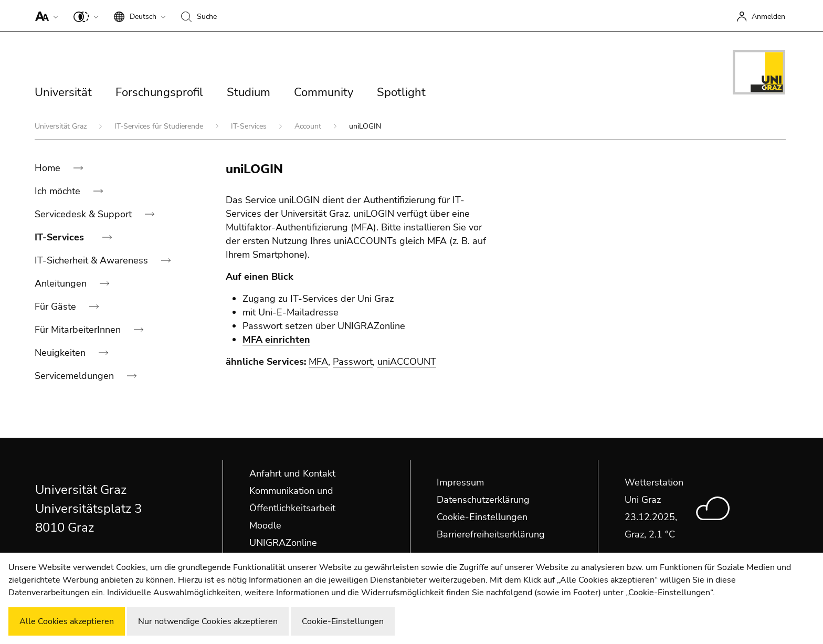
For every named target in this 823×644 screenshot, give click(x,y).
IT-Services (250, 126)
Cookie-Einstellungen (482, 517)
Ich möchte (59, 191)
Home (49, 168)
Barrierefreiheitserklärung (491, 534)
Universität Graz (62, 126)
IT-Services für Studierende (160, 126)
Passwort (353, 362)
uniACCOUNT (407, 362)
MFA (318, 362)
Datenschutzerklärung (483, 500)
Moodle (265, 525)
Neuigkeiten (61, 353)
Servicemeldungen (76, 376)
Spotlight (401, 92)
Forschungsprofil (159, 92)
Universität (63, 92)
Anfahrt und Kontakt (292, 473)
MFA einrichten (276, 340)
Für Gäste (57, 307)
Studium (249, 92)
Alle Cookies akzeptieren (67, 621)
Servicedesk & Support (85, 214)
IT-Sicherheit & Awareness (93, 260)
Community (324, 92)
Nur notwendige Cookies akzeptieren (208, 621)
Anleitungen (62, 283)
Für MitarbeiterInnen (79, 330)
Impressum (460, 482)
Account (309, 126)
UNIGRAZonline (283, 543)
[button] (44, 16)
